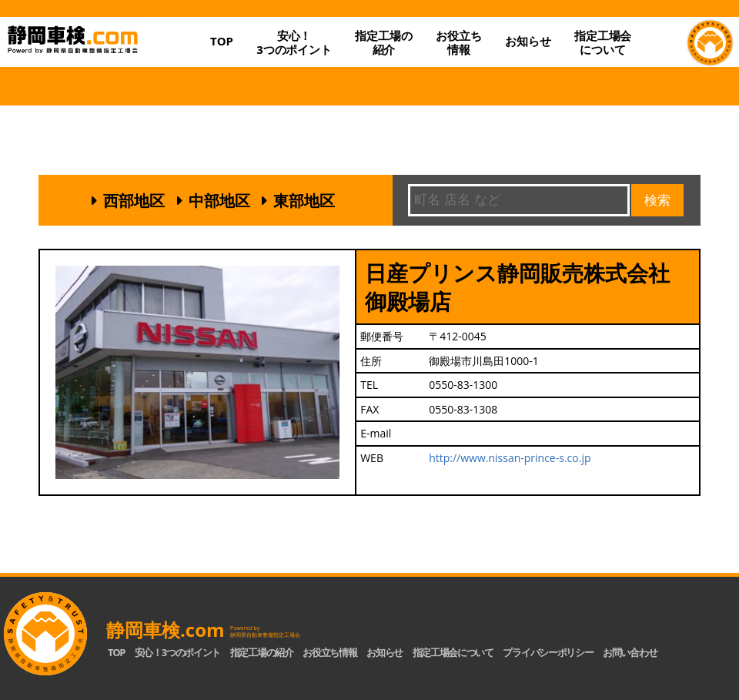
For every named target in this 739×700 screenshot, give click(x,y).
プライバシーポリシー (548, 652)
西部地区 (134, 201)
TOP (222, 41)
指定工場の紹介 (262, 652)
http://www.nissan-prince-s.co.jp (510, 458)
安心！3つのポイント (294, 42)
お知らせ (528, 41)
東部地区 (304, 201)
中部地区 (219, 201)
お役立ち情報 (458, 42)
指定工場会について (603, 42)
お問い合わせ (630, 652)
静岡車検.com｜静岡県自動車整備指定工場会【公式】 (99, 54)
